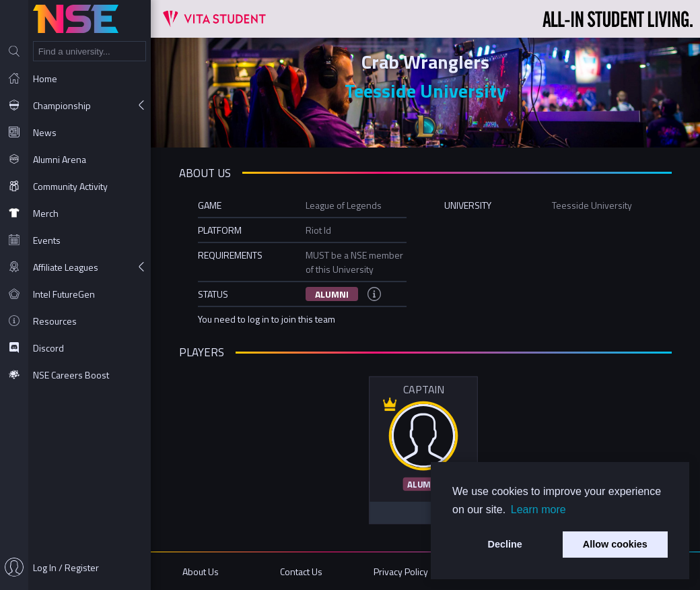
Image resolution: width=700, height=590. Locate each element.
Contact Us (301, 571)
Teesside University (425, 91)
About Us (201, 571)
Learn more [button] (538, 510)
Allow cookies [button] (615, 544)
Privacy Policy (401, 571)
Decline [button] (505, 544)
